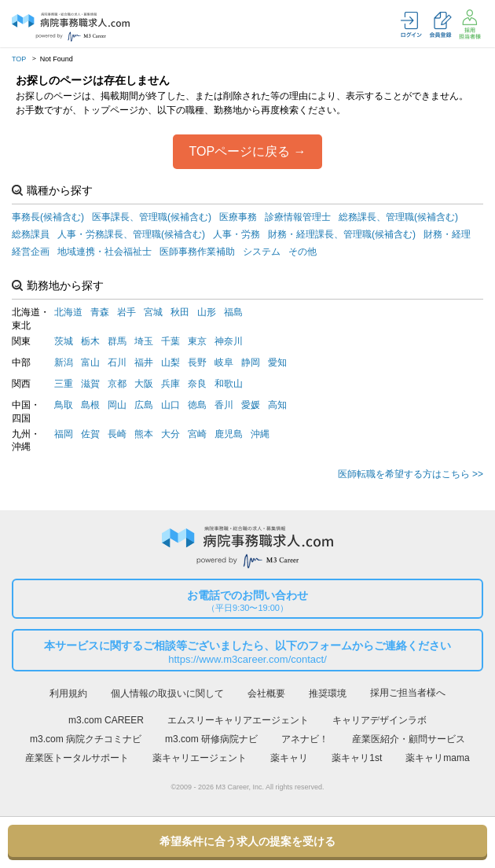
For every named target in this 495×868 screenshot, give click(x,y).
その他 (302, 252)
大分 (170, 434)
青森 (100, 312)
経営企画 (31, 252)
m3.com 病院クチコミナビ (86, 739)
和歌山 (229, 384)
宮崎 (197, 434)
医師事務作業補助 (197, 252)
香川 (224, 405)
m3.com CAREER (106, 720)
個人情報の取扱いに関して (167, 693)
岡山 (117, 405)
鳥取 (64, 405)
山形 (207, 312)
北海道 (68, 312)
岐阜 (224, 362)
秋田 (180, 312)
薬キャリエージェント (200, 758)
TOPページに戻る (239, 151)
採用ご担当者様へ (408, 693)
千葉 (170, 341)
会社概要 (266, 693)
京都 (117, 384)
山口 (170, 405)
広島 (144, 405)
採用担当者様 (469, 24)
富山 (90, 362)
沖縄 (260, 434)
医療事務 (238, 217)
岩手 (126, 312)
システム (262, 252)
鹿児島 (229, 434)
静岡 (251, 362)
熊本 (144, 434)
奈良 (197, 384)
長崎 (117, 434)
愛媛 (251, 405)
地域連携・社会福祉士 (104, 252)
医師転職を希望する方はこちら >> (411, 474)
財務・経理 (447, 234)
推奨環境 (328, 693)
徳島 (197, 405)
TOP (19, 59)
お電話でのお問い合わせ (247, 601)
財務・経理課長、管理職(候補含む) (342, 234)
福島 (233, 312)
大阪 (144, 384)
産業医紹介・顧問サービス (409, 739)
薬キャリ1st (357, 758)
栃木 (90, 341)
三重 (64, 384)
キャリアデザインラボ (379, 720)
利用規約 (68, 693)
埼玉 (144, 341)
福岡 (64, 434)
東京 (197, 341)
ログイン (411, 25)
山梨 (170, 362)
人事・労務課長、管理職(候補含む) (131, 234)
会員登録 (440, 25)
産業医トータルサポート (77, 758)
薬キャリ (289, 758)
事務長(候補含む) (48, 217)
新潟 (64, 362)
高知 (277, 405)
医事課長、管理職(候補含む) (152, 217)
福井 (144, 362)
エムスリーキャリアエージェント (238, 720)
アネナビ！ (305, 739)
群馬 (117, 341)
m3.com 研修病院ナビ (211, 739)
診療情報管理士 (298, 217)
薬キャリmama (437, 758)
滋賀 (90, 384)
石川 (117, 362)
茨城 (64, 341)
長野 (197, 362)
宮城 (153, 312)
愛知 (277, 362)
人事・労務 (236, 234)
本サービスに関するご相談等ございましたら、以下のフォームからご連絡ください (247, 653)
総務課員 (31, 234)
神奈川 (229, 341)
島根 (90, 405)
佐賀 (90, 434)
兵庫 (170, 384)
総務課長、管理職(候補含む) (398, 217)
